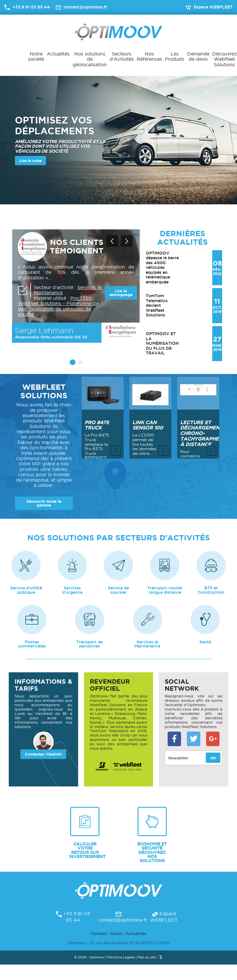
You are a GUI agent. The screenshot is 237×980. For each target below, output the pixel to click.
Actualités (58, 54)
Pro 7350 (81, 298)
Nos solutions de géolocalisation (90, 59)
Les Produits (175, 56)
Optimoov (119, 32)
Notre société (36, 56)
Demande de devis (198, 56)
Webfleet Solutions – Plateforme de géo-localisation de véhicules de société (58, 309)
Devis (116, 937)
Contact (99, 937)
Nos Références (149, 56)
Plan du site (147, 960)
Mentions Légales (121, 960)
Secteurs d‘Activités (122, 56)
